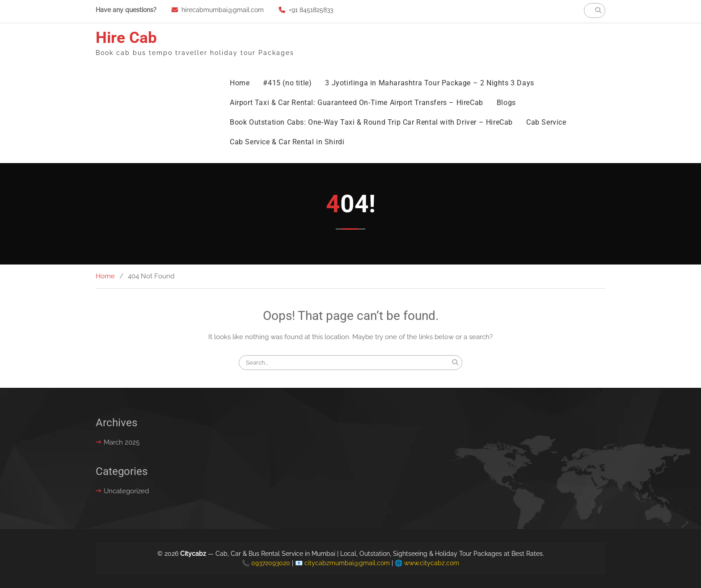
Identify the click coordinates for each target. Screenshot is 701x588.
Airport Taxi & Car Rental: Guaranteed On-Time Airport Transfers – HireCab (357, 103)
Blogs (506, 103)
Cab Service (546, 122)
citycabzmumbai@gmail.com (347, 563)
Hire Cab (126, 38)
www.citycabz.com (432, 563)
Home (240, 83)
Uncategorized (126, 491)
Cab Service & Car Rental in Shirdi (287, 142)
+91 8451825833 (311, 10)
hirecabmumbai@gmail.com (223, 10)
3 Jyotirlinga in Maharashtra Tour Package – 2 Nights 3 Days (429, 83)
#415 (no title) (287, 83)
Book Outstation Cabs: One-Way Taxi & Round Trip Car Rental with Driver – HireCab (371, 122)
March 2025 (122, 442)
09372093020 (271, 563)
